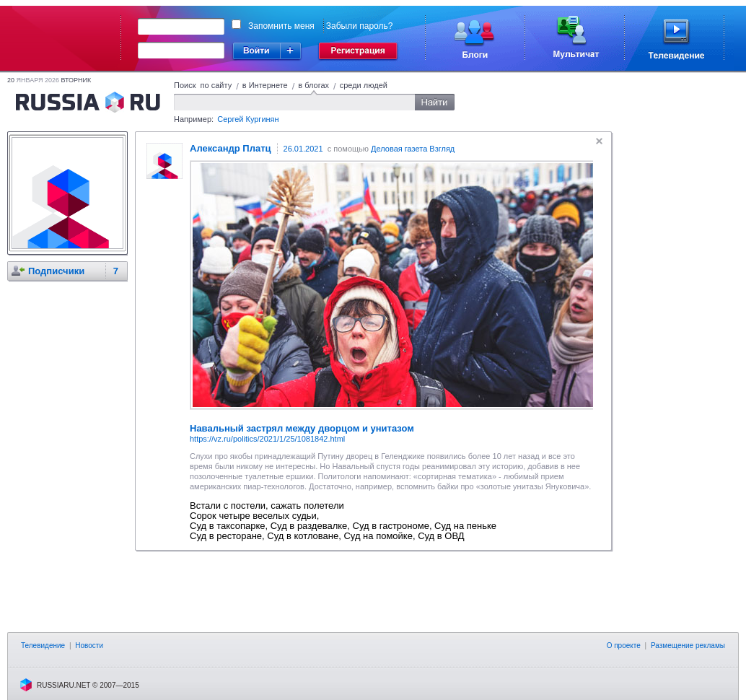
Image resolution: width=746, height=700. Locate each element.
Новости (89, 646)
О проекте (624, 646)
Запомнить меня (281, 26)
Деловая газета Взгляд (413, 149)
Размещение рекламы (688, 646)
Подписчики (56, 271)
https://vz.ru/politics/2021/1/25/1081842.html (267, 439)
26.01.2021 (303, 149)
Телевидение (43, 646)
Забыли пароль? (360, 26)
